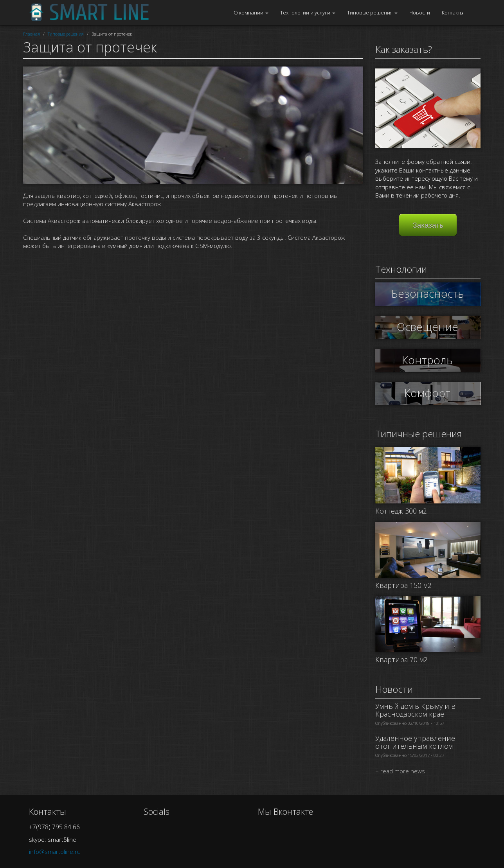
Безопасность (428, 293)
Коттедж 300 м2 (401, 511)
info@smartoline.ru (55, 852)
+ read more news (400, 771)
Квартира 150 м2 (403, 585)
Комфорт (428, 393)
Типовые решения (372, 13)
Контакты (453, 13)
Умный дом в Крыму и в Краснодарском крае (415, 710)
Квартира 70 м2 (401, 660)
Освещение (428, 327)
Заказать (428, 225)
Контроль (428, 360)
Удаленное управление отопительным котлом (415, 742)
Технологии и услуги (308, 13)
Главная (31, 34)
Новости (420, 13)
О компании (251, 13)
